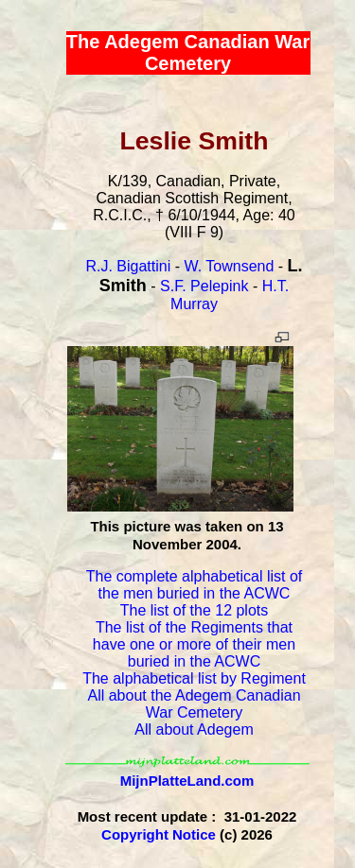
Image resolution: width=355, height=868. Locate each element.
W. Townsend (229, 266)
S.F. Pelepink (204, 286)
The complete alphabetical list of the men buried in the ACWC (195, 585)
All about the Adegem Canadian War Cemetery (194, 704)
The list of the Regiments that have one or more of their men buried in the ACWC (194, 644)
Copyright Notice (159, 834)
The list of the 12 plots (195, 610)
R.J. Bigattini (128, 266)
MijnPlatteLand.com (187, 781)
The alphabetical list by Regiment (194, 678)
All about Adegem (194, 729)
